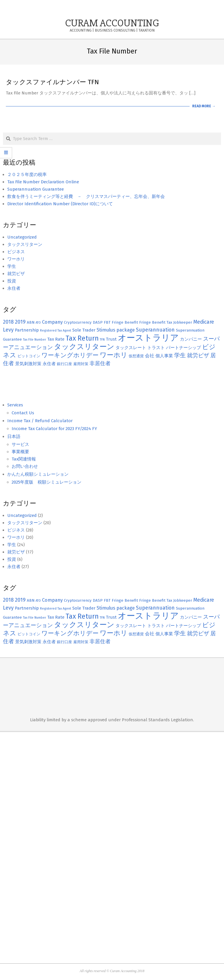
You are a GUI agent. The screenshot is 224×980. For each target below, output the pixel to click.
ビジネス (16, 252)
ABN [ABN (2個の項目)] (31, 322)
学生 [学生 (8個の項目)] (180, 355)
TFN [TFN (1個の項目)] (102, 340)
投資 (12, 281)
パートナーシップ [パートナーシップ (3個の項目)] (183, 348)
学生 (12, 266)
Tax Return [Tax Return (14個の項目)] (82, 338)
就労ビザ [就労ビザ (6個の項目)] (198, 356)
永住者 (14, 288)
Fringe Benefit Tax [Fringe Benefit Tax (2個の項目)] (156, 322)
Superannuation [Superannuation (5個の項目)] (155, 330)
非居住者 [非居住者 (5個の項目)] (100, 364)
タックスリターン (25, 244)
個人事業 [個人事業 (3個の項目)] (164, 356)
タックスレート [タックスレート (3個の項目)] (131, 348)
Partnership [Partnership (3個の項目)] (27, 330)
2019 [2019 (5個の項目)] (20, 322)
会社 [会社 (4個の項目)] (150, 356)
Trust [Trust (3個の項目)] (111, 339)
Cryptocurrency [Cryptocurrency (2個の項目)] (78, 322)
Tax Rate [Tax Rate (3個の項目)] (56, 339)
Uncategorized (22, 237)
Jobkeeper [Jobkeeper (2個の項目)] (183, 322)
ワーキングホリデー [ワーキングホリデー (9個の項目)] (70, 355)
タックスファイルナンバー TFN (52, 82)
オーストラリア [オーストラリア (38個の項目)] (148, 338)
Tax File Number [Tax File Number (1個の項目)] (35, 340)
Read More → (204, 106)
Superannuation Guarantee (36, 189)
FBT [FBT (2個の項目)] (107, 322)
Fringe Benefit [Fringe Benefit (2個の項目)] (125, 322)
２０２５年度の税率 (27, 175)
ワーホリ (16, 259)
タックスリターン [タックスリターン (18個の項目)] (84, 347)
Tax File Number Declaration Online (43, 182)
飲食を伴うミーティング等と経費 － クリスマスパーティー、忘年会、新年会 (86, 196)
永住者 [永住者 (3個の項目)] (49, 364)
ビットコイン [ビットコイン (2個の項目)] (29, 356)
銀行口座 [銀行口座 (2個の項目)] (64, 364)
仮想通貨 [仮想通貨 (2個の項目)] (136, 356)
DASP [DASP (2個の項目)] (98, 322)
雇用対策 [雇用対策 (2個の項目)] (81, 364)
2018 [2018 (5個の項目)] (8, 322)
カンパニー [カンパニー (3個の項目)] (191, 339)
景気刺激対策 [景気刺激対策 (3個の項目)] (28, 364)
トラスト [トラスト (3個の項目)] (156, 348)
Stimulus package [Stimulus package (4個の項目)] (116, 330)
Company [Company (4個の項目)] (52, 322)
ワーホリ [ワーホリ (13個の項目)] (114, 355)
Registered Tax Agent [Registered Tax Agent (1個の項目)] (56, 331)
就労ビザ (16, 274)
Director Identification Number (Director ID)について (60, 204)
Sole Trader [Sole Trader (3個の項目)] (84, 330)
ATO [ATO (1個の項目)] (38, 323)
